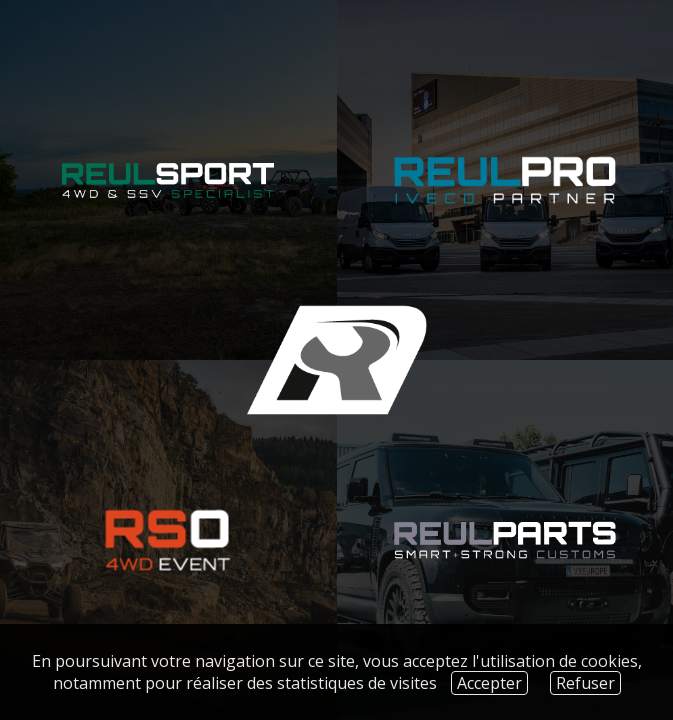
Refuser (585, 683)
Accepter (489, 683)
